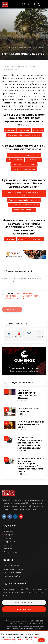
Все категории (10, 552)
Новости (41, 48)
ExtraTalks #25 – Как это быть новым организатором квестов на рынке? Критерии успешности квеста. (31, 465)
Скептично (38, 130)
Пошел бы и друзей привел (24, 164)
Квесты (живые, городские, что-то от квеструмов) (24, 194)
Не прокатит (37, 239)
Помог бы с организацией (24, 169)
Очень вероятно (15, 160)
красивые (8, 545)
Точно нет (13, 155)
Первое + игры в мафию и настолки (24, 200)
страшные (8, 531)
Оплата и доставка (12, 572)
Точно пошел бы (33, 160)
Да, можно (10, 239)
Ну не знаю (23, 239)
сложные (8, 549)
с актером (8, 535)
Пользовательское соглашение (28, 410)
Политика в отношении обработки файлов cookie (31, 424)
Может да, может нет (30, 155)
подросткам (9, 542)
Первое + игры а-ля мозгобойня (24, 205)
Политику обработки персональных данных (23, 297)
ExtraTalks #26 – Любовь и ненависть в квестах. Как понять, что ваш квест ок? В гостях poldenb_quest (30, 443)
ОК (41, 640)
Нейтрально (24, 130)
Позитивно (10, 130)
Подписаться (24, 609)
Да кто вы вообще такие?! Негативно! (24, 135)
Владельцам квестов (13, 569)
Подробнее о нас (12, 565)
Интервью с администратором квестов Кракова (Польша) (28, 394)
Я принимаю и (23, 296)
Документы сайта (12, 576)
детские (8, 538)
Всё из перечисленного (24, 210)
